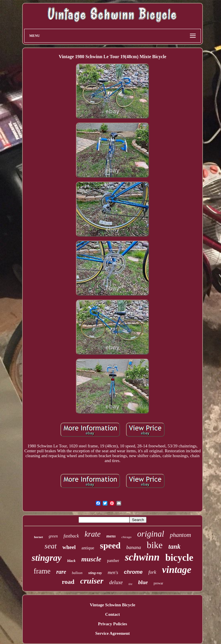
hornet (38, 537)
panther (113, 561)
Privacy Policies (112, 624)
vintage (177, 570)
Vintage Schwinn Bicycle (113, 605)
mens (111, 536)
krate (93, 534)
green (53, 536)
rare (61, 572)
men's (113, 572)
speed (110, 545)
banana (134, 547)
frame (42, 571)
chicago (126, 537)
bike (155, 545)
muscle (91, 559)
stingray (46, 558)
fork (152, 572)
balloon (77, 573)
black (72, 561)
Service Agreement (113, 633)
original (151, 534)
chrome (133, 572)
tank (174, 547)
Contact (113, 614)
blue (143, 582)
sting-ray (95, 573)
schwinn (142, 557)
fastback (71, 536)
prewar (158, 583)
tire (130, 584)
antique (88, 548)
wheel (69, 547)
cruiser (92, 581)
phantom (180, 535)
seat (51, 546)
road (68, 582)
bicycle (179, 558)
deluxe (116, 582)
